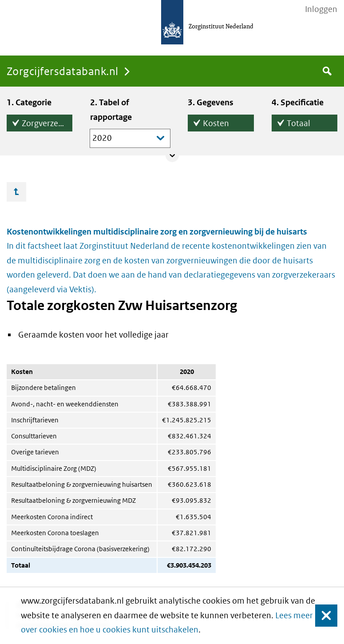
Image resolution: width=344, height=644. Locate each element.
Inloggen (321, 9)
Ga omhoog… (16, 192)
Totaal (299, 121)
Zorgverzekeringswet (47, 121)
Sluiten (322, 615)
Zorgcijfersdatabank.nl (63, 71)
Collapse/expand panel (172, 155)
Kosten (216, 121)
